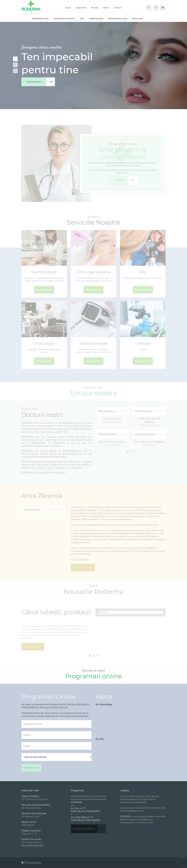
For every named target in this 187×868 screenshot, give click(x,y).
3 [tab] (15, 71)
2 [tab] (15, 65)
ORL (82, 19)
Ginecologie (96, 19)
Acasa (68, 8)
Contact (117, 8)
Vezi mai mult (41, 82)
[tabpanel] (94, 65)
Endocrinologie (118, 19)
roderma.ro (35, 863)
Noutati (95, 8)
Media (106, 8)
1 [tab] (15, 59)
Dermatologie (40, 19)
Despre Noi (81, 8)
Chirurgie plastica (64, 19)
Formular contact (89, 829)
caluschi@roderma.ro (32, 845)
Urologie (137, 19)
